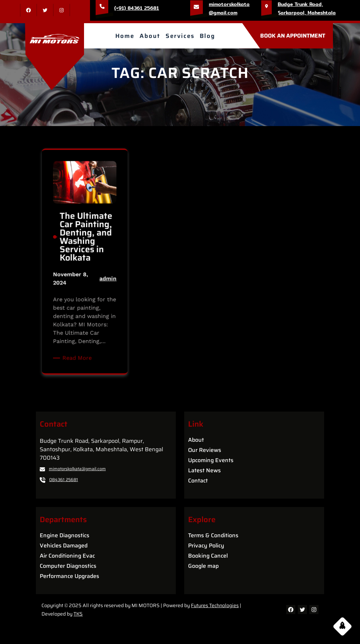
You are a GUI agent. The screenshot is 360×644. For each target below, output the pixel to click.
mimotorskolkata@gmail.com (77, 469)
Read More (81, 335)
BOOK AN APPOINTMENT (293, 36)
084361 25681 (64, 479)
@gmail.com (223, 13)
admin (101, 281)
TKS (78, 614)
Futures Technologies (215, 605)
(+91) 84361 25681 (137, 8)
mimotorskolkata (229, 4)
